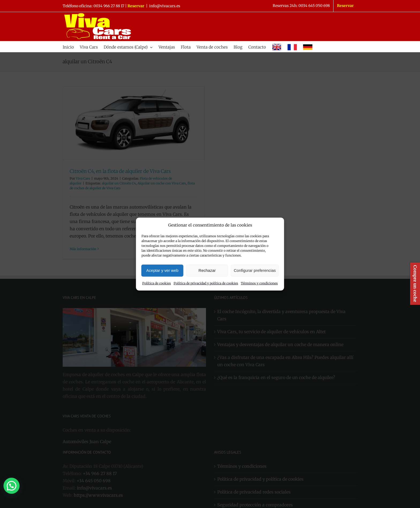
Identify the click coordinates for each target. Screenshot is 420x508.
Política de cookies (157, 283)
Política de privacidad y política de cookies (206, 283)
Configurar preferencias (255, 270)
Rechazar (207, 270)
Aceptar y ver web (162, 270)
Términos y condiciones (259, 283)
